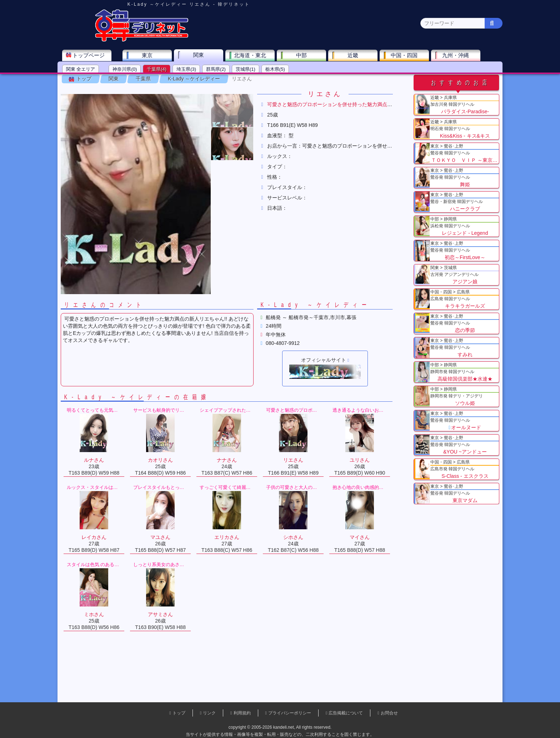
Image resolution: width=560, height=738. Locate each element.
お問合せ (389, 713)
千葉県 (152, 89)
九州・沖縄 (464, 56)
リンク (209, 713)
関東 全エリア (89, 70)
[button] (241, 121)
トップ (92, 89)
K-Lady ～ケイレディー (202, 89)
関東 (207, 56)
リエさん (250, 89)
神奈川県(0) (133, 70)
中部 (310, 56)
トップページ (97, 56)
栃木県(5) (283, 70)
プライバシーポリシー (290, 713)
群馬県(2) (224, 70)
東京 (155, 56)
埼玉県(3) (194, 70)
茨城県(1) (254, 70)
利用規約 (242, 713)
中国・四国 (413, 56)
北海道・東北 (258, 56)
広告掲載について (346, 713)
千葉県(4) (165, 70)
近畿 (361, 56)
